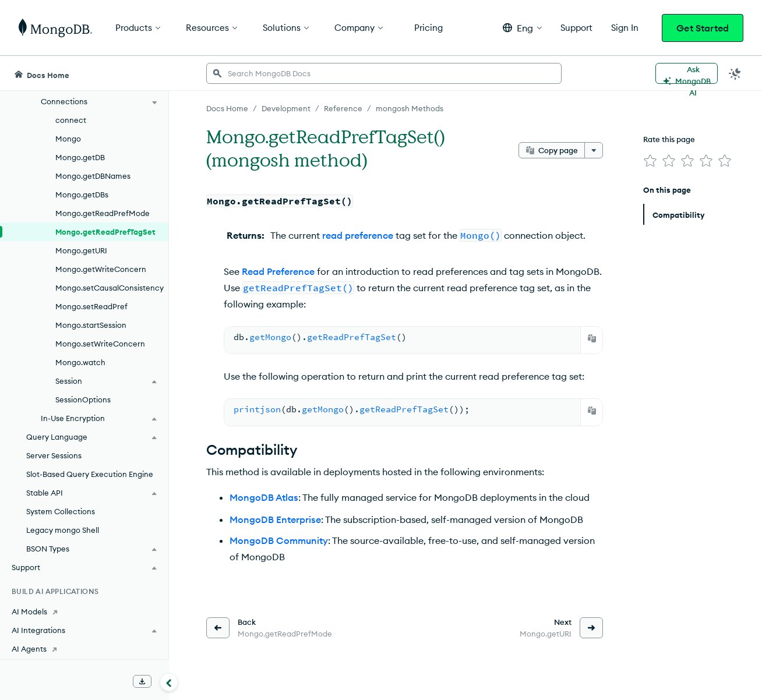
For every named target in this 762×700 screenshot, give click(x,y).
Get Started (703, 28)
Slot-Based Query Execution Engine (90, 474)
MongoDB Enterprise (275, 519)
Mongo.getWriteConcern (101, 269)
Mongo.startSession (91, 325)
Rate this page (669, 139)
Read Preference (278, 271)
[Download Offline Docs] (142, 681)
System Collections (61, 511)
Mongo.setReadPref (91, 306)
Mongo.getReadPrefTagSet (105, 232)
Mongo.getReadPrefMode (103, 213)
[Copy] (592, 338)
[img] (650, 161)
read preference (358, 235)
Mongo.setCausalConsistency (110, 288)
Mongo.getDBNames (93, 176)
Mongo (68, 139)
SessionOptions (83, 400)
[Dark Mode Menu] (735, 73)
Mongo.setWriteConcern (100, 344)
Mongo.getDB (80, 157)
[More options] (594, 150)
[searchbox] (384, 73)
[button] (522, 28)
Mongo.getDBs (82, 195)
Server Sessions (54, 455)
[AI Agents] (84, 649)
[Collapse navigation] (169, 682)
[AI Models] (84, 611)
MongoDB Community (279, 540)
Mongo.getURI (81, 250)
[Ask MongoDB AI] (687, 73)
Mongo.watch (80, 362)
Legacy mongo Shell (63, 530)
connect (71, 120)
